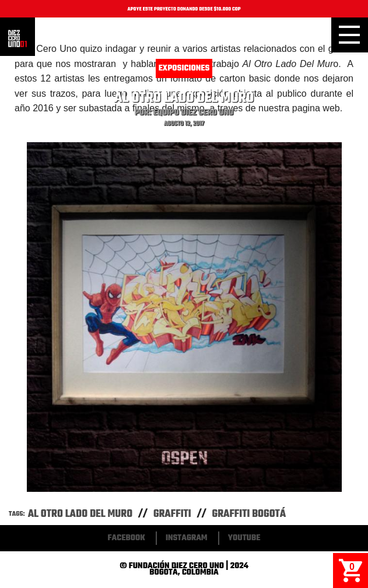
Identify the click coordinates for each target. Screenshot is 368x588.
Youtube (244, 538)
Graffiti (172, 514)
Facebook (127, 538)
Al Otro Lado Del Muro (80, 514)
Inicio (17, 38)
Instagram (187, 538)
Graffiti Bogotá (249, 514)
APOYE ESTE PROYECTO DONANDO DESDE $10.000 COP (184, 9)
